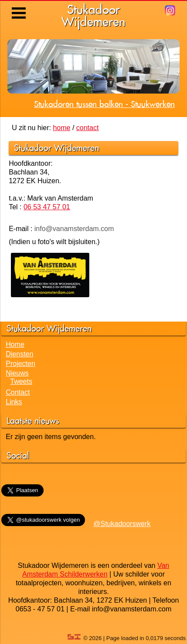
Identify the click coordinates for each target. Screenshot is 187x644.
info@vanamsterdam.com (74, 229)
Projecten (20, 364)
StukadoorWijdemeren (93, 15)
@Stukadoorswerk (122, 524)
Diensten (19, 354)
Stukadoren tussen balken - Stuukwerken (104, 104)
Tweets (21, 381)
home (61, 128)
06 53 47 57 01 (47, 207)
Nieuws (17, 373)
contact (88, 128)
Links (14, 402)
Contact (18, 392)
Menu (19, 7)
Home (15, 344)
